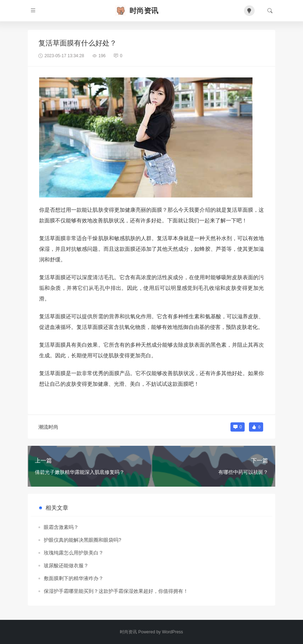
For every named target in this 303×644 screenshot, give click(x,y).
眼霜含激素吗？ (61, 527)
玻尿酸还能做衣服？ (66, 565)
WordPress (172, 632)
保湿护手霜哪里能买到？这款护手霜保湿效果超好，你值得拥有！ (116, 591)
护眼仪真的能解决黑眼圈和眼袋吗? (83, 540)
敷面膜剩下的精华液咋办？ (74, 578)
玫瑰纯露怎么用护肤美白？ (74, 553)
